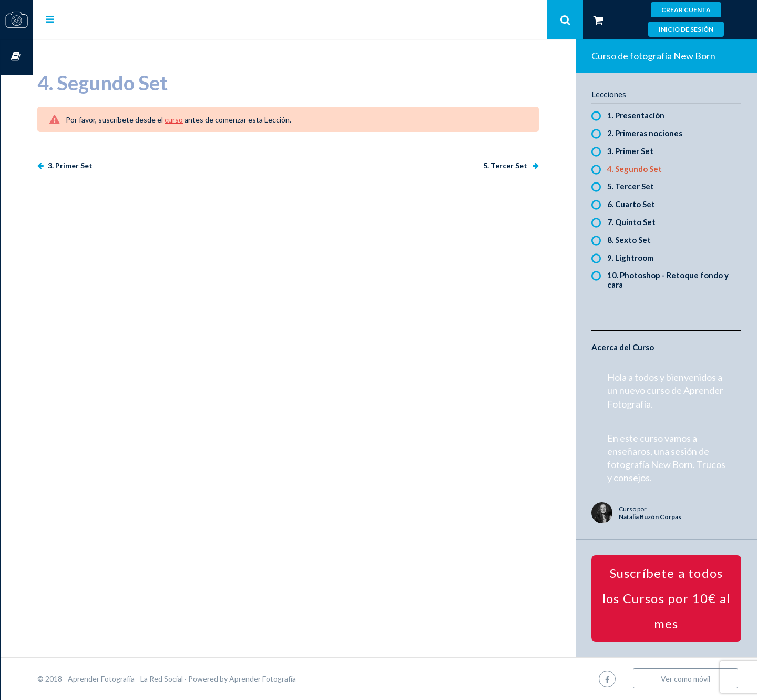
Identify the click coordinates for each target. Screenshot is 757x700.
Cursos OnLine (16, 57)
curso (206, 120)
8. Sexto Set (636, 240)
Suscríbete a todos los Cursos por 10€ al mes (670, 598)
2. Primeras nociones (652, 133)
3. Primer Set (101, 165)
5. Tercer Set (513, 165)
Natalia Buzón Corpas (657, 517)
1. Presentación (643, 115)
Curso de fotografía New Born (661, 56)
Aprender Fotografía (295, 679)
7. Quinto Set (639, 222)
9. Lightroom (638, 258)
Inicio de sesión (686, 29)
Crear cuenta (686, 10)
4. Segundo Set (642, 169)
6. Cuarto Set (638, 204)
